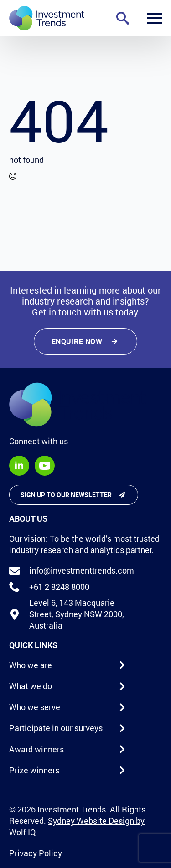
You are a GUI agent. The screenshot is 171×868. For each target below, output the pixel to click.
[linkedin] (19, 466)
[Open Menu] (155, 18)
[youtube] (45, 466)
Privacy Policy (36, 853)
